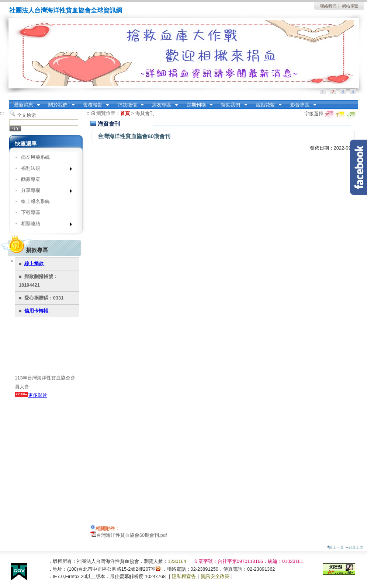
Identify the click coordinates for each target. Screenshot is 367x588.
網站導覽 (350, 6)
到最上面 (354, 547)
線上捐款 (35, 264)
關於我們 (59, 105)
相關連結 (44, 225)
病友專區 (163, 105)
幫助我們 (232, 105)
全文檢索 (27, 115)
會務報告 (94, 105)
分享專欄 (44, 192)
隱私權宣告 (184, 576)
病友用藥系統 (35, 157)
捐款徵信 (128, 105)
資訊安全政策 (215, 576)
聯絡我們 (328, 6)
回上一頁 (335, 547)
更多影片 (31, 395)
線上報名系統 (35, 201)
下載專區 (31, 212)
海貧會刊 (145, 113)
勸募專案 (31, 179)
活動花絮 (266, 105)
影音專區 (301, 105)
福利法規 (44, 170)
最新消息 (25, 105)
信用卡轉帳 (36, 311)
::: (11, 102)
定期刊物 (197, 105)
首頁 (125, 113)
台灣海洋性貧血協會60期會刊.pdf (132, 535)
